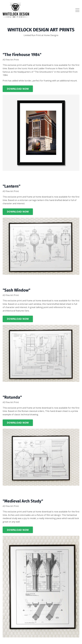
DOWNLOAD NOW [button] (18, 89)
